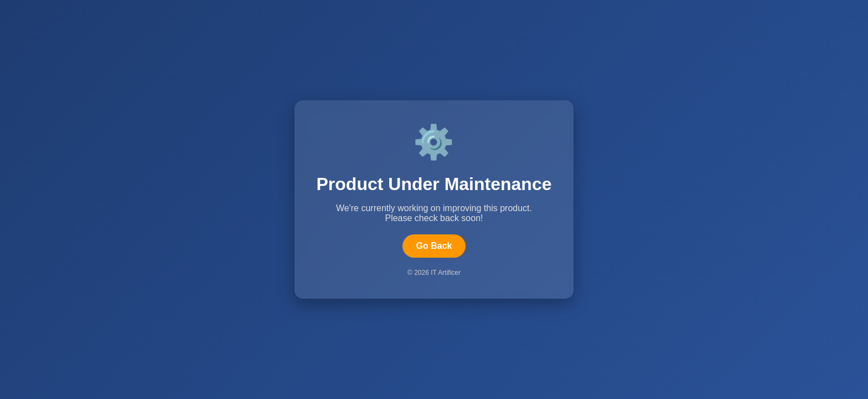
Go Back (434, 246)
